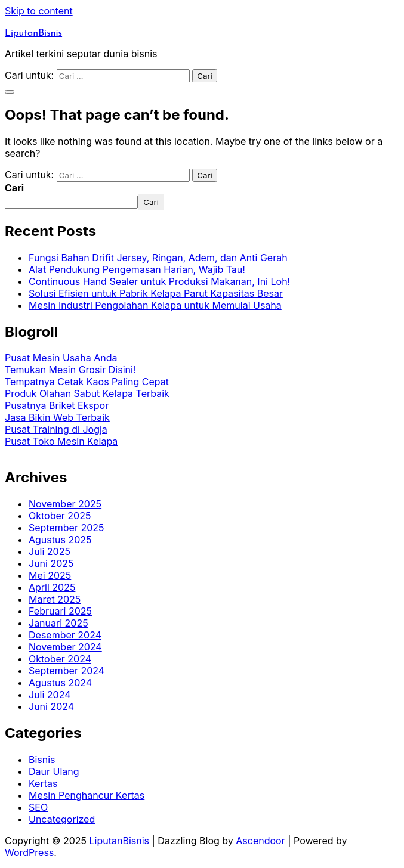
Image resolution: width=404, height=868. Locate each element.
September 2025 (67, 528)
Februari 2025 (60, 611)
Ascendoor (260, 841)
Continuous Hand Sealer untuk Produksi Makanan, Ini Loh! (159, 281)
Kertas (43, 783)
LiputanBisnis (33, 33)
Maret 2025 (55, 599)
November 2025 (65, 504)
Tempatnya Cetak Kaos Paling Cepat (87, 382)
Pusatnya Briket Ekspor (57, 405)
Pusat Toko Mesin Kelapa (61, 441)
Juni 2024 (51, 706)
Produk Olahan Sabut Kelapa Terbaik (87, 393)
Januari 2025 (58, 623)
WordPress (29, 852)
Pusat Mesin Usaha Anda (61, 358)
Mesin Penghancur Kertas (87, 795)
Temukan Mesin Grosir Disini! (70, 370)
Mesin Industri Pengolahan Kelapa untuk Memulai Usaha (155, 305)
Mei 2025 (50, 575)
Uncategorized (62, 819)
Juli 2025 (50, 551)
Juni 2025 (51, 563)
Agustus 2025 (60, 540)
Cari (14, 188)
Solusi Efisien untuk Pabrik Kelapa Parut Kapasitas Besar (156, 293)
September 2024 (67, 671)
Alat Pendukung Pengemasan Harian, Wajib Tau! (137, 269)
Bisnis (42, 759)
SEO (38, 807)
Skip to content (39, 11)
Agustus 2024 (60, 683)
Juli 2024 (50, 695)
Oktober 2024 (60, 659)
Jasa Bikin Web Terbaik (57, 417)
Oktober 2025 (60, 516)
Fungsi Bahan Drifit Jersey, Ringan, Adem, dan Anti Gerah (158, 258)
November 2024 (65, 647)
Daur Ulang (54, 771)
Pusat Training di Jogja (56, 429)
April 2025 (52, 587)
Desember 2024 (65, 635)
